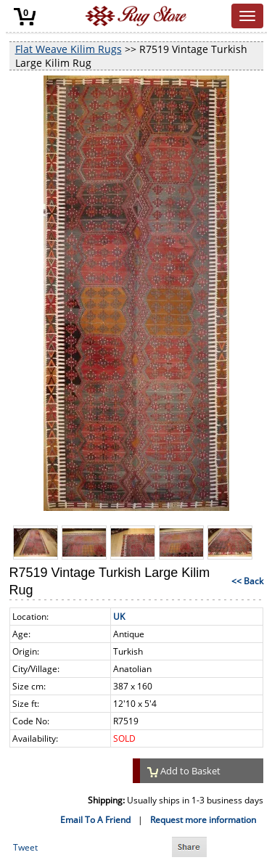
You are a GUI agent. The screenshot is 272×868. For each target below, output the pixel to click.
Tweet (25, 847)
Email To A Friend (95, 820)
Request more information (203, 820)
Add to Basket (184, 771)
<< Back (247, 581)
